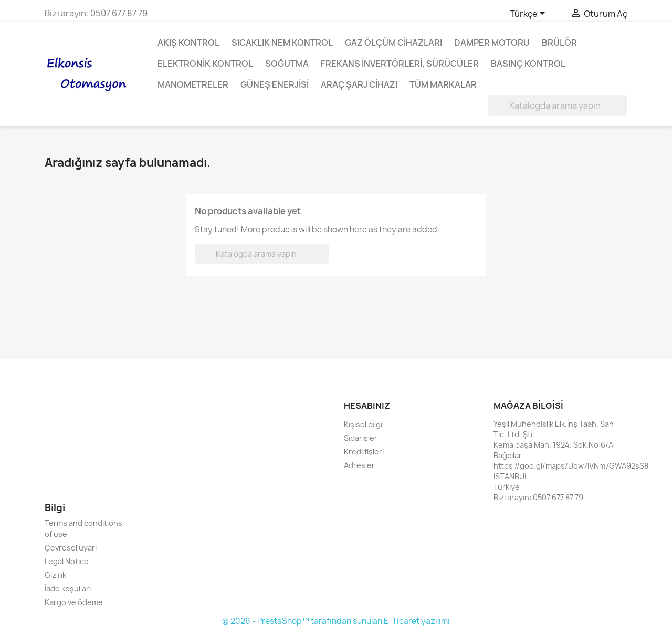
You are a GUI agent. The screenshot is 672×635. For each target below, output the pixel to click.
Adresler (359, 465)
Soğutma (287, 63)
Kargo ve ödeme (74, 602)
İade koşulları (68, 589)
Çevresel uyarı (71, 548)
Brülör (559, 43)
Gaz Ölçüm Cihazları (393, 43)
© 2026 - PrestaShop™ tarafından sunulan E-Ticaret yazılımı (336, 621)
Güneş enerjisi (275, 84)
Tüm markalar (443, 84)
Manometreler (193, 84)
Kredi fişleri (364, 452)
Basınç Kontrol (528, 63)
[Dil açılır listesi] (529, 14)
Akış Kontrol (188, 43)
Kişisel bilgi (363, 424)
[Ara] (558, 105)
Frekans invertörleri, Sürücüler (400, 63)
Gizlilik (55, 575)
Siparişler (361, 438)
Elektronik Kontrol (205, 63)
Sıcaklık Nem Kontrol (282, 43)
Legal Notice (67, 561)
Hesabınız (367, 406)
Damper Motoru (492, 43)
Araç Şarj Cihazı (359, 84)
